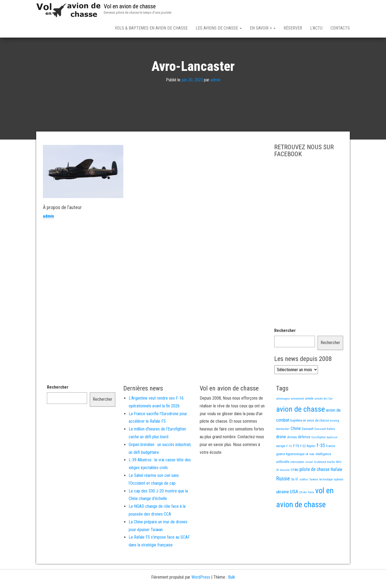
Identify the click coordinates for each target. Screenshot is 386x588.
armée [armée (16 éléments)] (309, 417)
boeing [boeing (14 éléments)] (335, 439)
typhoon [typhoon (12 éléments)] (339, 498)
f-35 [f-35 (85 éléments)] (321, 464)
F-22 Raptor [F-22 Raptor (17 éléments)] (308, 465)
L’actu (316, 28)
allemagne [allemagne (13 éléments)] (283, 417)
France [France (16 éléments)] (331, 465)
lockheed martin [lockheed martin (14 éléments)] (324, 481)
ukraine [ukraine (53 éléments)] (283, 510)
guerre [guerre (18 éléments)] (281, 473)
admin (215, 99)
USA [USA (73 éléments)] (294, 510)
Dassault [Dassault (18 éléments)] (308, 448)
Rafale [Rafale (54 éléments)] (336, 488)
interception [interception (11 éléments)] (297, 481)
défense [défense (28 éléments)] (304, 456)
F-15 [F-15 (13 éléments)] (289, 465)
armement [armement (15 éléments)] (297, 417)
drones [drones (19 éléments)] (292, 456)
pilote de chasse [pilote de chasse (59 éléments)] (314, 488)
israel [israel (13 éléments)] (309, 481)
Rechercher (285, 349)
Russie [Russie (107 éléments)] (283, 497)
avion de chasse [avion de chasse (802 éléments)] (300, 428)
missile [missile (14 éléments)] (285, 489)
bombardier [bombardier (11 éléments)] (283, 448)
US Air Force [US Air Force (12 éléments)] (307, 511)
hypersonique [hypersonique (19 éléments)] (295, 473)
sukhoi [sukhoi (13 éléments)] (304, 498)
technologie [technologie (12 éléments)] (326, 498)
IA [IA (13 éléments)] (307, 473)
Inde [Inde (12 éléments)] (312, 473)
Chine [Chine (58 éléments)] (296, 447)
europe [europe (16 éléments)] (281, 465)
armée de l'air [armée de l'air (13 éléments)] (324, 417)
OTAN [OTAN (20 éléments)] (294, 489)
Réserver (293, 28)
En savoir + (263, 28)
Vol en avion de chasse (130, 6)
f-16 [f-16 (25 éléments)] (296, 465)
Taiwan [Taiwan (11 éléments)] (314, 498)
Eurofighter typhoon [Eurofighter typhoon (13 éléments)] (324, 456)
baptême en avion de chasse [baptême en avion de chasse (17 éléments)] (310, 439)
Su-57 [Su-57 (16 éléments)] (295, 498)
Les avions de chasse (219, 28)
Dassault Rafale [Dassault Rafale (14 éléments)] (325, 448)
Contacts (340, 28)
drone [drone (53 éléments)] (281, 455)
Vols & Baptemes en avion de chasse (151, 28)
